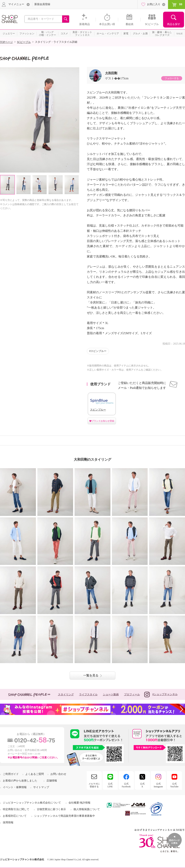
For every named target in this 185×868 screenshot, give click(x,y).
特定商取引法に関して (16, 809)
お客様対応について (15, 816)
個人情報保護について (87, 809)
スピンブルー (99, 351)
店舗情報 (52, 781)
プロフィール (132, 694)
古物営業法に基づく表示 (51, 809)
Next (76, 120)
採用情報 (8, 822)
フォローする (172, 78)
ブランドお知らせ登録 (103, 421)
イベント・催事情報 (15, 787)
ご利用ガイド (11, 774)
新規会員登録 (42, 4)
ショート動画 (111, 694)
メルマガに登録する (94, 785)
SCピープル (24, 42)
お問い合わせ (58, 774)
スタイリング (66, 694)
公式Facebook (126, 785)
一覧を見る (91, 675)
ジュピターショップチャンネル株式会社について (32, 803)
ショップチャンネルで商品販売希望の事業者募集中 (65, 816)
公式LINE (110, 785)
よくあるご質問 (35, 774)
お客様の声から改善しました (20, 781)
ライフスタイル (88, 694)
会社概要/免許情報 (79, 803)
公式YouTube (174, 785)
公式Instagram (158, 785)
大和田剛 (111, 73)
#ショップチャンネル (161, 694)
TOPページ (6, 42)
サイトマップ (41, 787)
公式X (142, 785)
